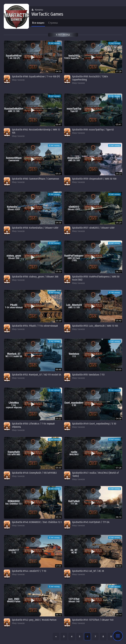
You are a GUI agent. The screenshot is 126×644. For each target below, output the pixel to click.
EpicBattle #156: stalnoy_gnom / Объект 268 (35, 277)
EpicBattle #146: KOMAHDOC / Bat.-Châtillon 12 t (37, 522)
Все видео (38, 23)
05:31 (59, 174)
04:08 (119, 418)
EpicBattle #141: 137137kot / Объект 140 (93, 620)
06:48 (59, 369)
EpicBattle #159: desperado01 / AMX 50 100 (94, 179)
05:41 (119, 124)
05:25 (119, 223)
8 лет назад (54, 43)
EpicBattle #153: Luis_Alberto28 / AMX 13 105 (95, 326)
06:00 (119, 566)
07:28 (119, 71)
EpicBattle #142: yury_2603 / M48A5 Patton (34, 620)
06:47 (59, 124)
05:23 (119, 174)
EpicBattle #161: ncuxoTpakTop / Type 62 (93, 130)
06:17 (119, 271)
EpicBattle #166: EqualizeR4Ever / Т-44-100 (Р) (36, 76)
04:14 (119, 615)
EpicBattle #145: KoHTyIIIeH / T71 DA (91, 522)
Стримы (53, 23)
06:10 (119, 517)
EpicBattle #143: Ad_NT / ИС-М (88, 571)
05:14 (59, 517)
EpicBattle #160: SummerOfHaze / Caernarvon (35, 179)
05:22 (59, 418)
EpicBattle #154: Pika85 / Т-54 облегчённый (35, 326)
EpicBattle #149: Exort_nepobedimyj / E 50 (94, 424)
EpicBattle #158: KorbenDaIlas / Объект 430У (35, 228)
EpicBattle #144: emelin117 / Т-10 (29, 571)
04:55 (59, 71)
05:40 (119, 321)
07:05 (59, 566)
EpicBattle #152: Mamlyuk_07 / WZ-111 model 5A (36, 375)
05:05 (119, 369)
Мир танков (18, 80)
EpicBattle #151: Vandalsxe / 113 (88, 375)
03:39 (59, 321)
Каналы (37, 10)
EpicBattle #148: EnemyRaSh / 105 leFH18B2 (34, 473)
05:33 (59, 271)
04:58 (59, 223)
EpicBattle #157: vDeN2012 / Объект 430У (93, 228)
